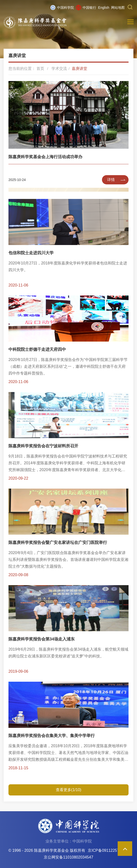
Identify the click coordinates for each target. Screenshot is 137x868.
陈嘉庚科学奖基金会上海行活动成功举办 (45, 157)
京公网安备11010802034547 (68, 857)
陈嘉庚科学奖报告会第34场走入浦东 (42, 639)
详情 (111, 180)
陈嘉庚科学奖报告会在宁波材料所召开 (43, 446)
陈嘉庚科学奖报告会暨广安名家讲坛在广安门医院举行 (58, 543)
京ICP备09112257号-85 (108, 850)
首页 (40, 69)
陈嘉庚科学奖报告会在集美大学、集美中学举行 (52, 736)
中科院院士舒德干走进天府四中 (37, 349)
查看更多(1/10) (69, 790)
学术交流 (59, 69)
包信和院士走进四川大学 (31, 253)
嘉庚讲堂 (79, 69)
